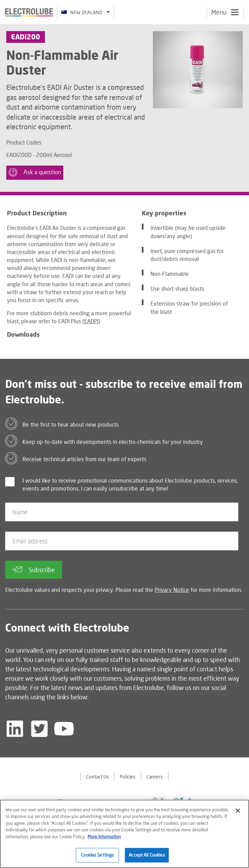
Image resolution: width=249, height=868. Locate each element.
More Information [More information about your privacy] (104, 839)
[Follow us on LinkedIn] (15, 729)
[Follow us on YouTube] (64, 729)
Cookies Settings (97, 858)
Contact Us (98, 777)
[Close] (238, 813)
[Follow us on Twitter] (39, 729)
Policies (128, 777)
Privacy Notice (172, 590)
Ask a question (35, 172)
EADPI (91, 321)
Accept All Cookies (147, 858)
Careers (155, 777)
